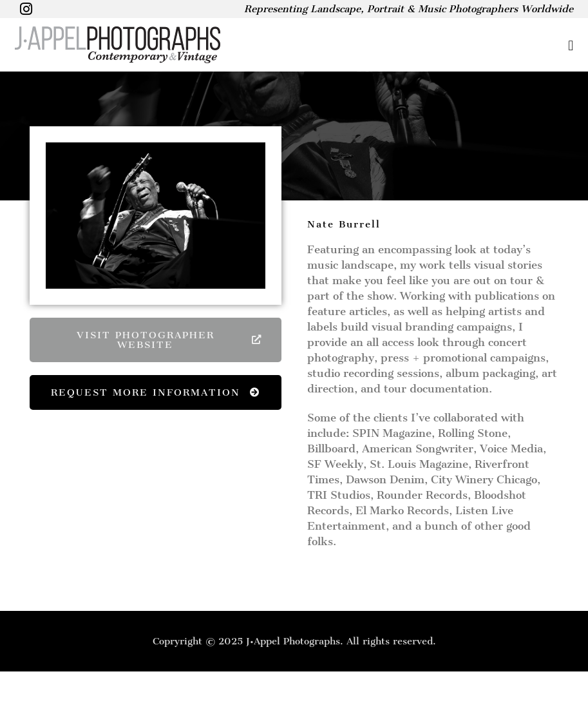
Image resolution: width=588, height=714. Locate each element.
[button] (410, 45)
